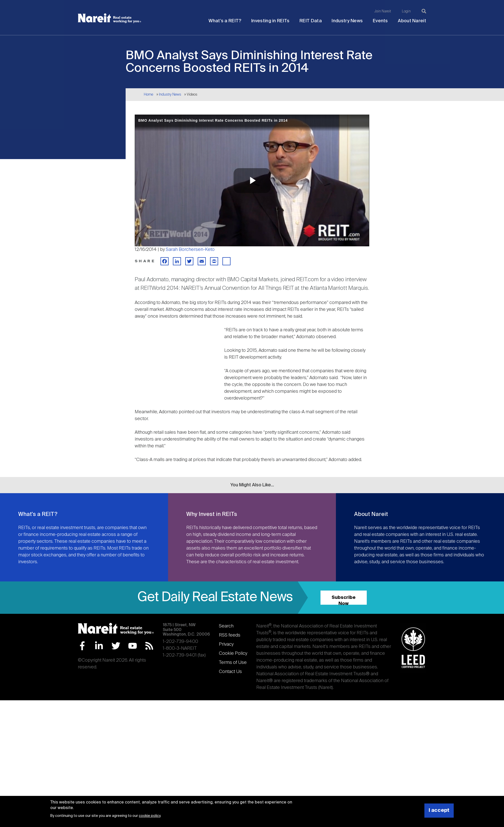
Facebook (82, 646)
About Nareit (412, 21)
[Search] (424, 11)
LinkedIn (99, 646)
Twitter (116, 646)
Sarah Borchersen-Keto (190, 250)
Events (380, 21)
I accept (439, 810)
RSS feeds (230, 635)
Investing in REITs (270, 21)
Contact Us (230, 672)
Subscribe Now (344, 600)
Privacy (226, 644)
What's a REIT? (225, 21)
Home (148, 95)
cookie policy (150, 816)
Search (226, 626)
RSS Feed (149, 646)
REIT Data (311, 21)
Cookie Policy (233, 654)
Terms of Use (233, 663)
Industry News (347, 21)
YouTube (133, 646)
